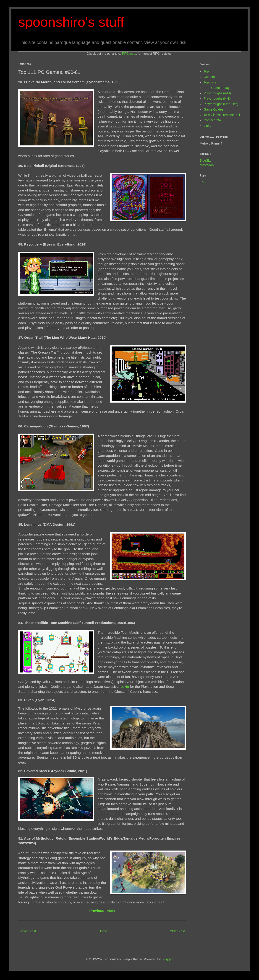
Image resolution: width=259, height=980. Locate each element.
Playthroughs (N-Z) (217, 98)
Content (209, 77)
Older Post (177, 931)
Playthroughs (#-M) (217, 93)
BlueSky (205, 160)
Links (208, 126)
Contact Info (212, 120)
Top (206, 71)
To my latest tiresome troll (222, 115)
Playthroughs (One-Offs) (221, 104)
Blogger (167, 959)
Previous (97, 911)
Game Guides (214, 109)
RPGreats (129, 54)
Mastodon (207, 165)
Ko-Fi (203, 182)
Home (103, 931)
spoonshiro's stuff (71, 22)
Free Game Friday (217, 88)
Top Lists (210, 82)
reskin (124, 687)
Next (111, 911)
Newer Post (28, 931)
